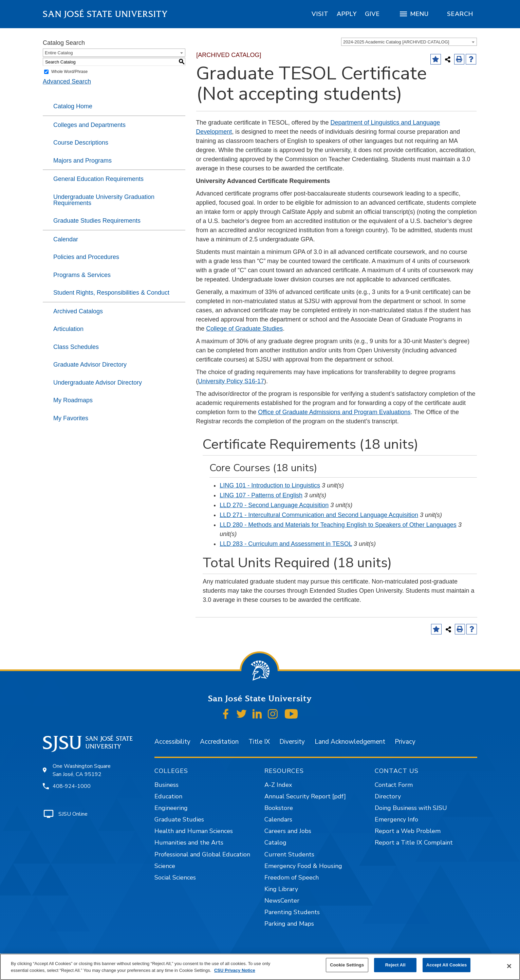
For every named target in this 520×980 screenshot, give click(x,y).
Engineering (171, 808)
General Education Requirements (98, 179)
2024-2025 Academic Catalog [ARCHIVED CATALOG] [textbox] (396, 42)
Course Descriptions (81, 143)
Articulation (68, 329)
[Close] (509, 966)
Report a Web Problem (408, 831)
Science (165, 866)
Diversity (292, 742)
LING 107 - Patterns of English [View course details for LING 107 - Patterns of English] (261, 495)
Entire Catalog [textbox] (59, 53)
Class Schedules (76, 347)
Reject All (395, 965)
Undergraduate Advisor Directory (98, 383)
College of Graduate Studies (244, 329)
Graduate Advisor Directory (90, 365)
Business (166, 785)
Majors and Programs (82, 161)
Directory (388, 796)
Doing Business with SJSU (411, 808)
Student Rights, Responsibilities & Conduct (111, 293)
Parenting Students (292, 912)
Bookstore (279, 808)
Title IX (259, 742)
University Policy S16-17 (231, 381)
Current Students (289, 854)
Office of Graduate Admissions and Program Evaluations (334, 412)
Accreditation (219, 742)
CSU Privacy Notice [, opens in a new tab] (235, 970)
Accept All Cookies (447, 965)
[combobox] (409, 42)
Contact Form (394, 785)
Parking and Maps (289, 924)
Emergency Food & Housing (303, 866)
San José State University (105, 14)
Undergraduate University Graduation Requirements (104, 200)
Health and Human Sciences (194, 831)
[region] (320, 14)
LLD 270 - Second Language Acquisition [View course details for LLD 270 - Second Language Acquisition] (274, 505)
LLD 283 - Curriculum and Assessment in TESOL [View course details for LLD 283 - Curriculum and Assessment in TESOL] (286, 544)
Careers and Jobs (288, 831)
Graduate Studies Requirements (97, 221)
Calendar (66, 239)
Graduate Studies (179, 819)
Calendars (278, 819)
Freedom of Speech (292, 877)
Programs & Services (82, 275)
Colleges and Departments (89, 125)
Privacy (405, 742)
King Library (281, 889)
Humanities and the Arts (189, 843)
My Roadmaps (73, 400)
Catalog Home (73, 106)
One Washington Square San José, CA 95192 (82, 770)
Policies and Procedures (86, 257)
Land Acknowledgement (350, 742)
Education (168, 796)
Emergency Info (396, 819)
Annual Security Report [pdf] (305, 796)
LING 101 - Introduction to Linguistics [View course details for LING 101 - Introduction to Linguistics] (270, 485)
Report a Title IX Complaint (414, 843)
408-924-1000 (72, 786)
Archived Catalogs (78, 311)
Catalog (275, 843)
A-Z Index (278, 785)
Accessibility (172, 742)
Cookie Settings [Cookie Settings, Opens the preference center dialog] (347, 965)
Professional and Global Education (202, 854)
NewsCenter (282, 901)
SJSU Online (73, 814)
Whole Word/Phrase (69, 72)
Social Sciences (175, 877)
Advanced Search (67, 81)
